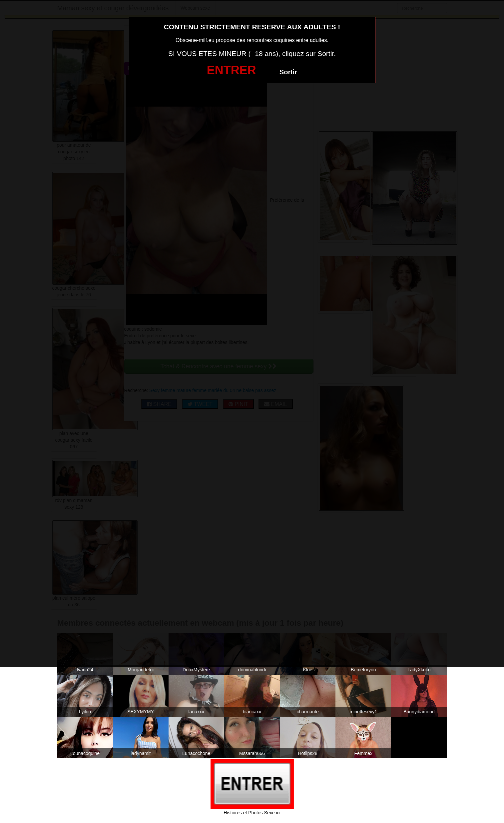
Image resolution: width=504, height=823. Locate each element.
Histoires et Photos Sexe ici (252, 813)
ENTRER (232, 70)
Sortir (288, 72)
